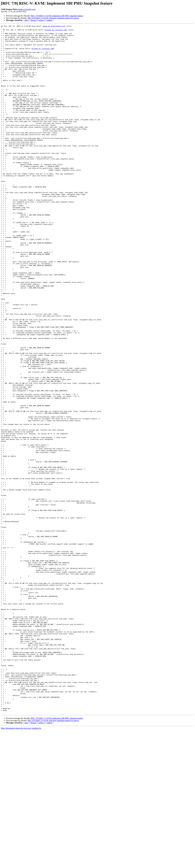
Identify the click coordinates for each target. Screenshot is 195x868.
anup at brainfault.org (54, 26)
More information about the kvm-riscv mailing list (21, 866)
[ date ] (26, 20)
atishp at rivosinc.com (27, 9)
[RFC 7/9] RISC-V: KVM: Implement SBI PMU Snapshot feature (57, 16)
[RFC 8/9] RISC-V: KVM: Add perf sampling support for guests (53, 18)
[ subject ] (41, 20)
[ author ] (50, 20)
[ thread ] (33, 20)
